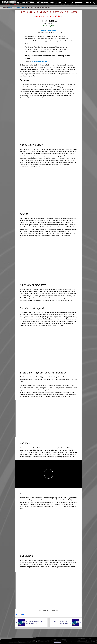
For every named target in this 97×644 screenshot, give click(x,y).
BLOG (63, 640)
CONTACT (34, 640)
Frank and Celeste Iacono (41, 61)
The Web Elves (58, 642)
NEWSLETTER (48, 640)
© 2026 (38, 642)
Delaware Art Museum (49, 30)
